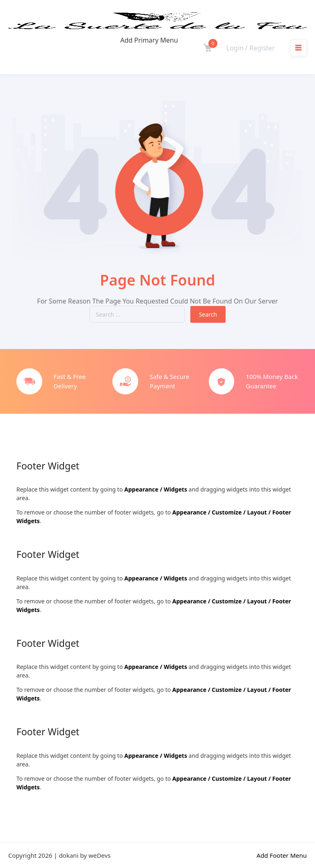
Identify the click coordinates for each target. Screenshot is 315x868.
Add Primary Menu (149, 40)
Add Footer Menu (282, 855)
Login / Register (251, 48)
